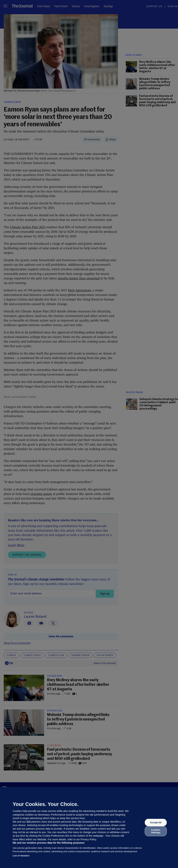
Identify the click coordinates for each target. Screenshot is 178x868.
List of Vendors (21, 856)
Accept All (156, 822)
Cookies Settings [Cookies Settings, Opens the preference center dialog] (156, 831)
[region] (89, 827)
